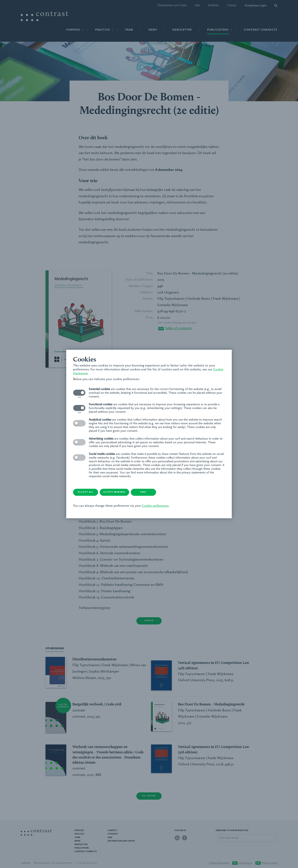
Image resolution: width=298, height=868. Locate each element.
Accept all (90, 492)
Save (156, 492)
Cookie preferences (157, 506)
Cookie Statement (87, 373)
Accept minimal (123, 492)
